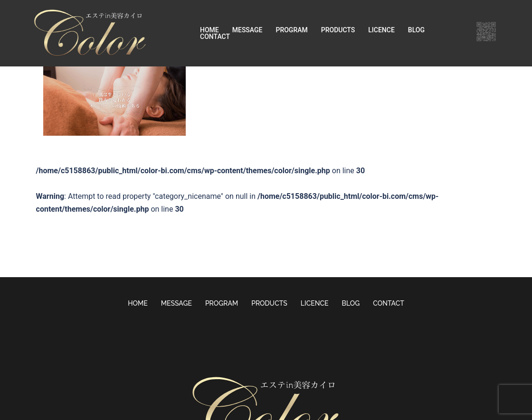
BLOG (416, 30)
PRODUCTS (338, 30)
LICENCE (381, 30)
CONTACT (215, 37)
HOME (209, 30)
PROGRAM (291, 30)
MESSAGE (247, 30)
